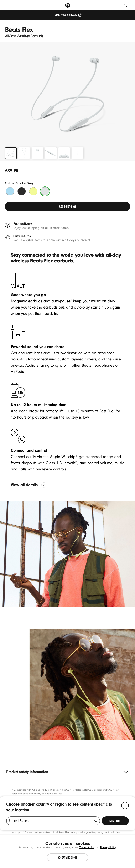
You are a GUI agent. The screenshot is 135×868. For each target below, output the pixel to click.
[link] (67, 206)
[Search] (126, 5)
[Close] (125, 837)
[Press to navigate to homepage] (68, 5)
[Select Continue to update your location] (115, 852)
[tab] (11, 153)
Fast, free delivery (67, 15)
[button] (67, 94)
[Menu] (9, 5)
